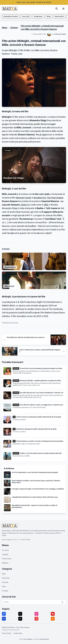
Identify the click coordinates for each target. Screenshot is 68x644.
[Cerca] (57, 9)
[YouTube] (53, 614)
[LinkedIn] (4, 619)
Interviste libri (59, 16)
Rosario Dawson (10, 267)
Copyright (5, 554)
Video (4, 587)
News (5, 28)
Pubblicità (5, 563)
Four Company (28, 639)
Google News (38, 16)
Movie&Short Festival (11, 16)
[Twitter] (20, 614)
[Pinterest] (36, 619)
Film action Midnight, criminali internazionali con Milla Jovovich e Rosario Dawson (42, 28)
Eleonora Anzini (44, 639)
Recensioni (6, 578)
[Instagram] (36, 614)
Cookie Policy (18, 633)
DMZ (46, 205)
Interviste (5, 582)
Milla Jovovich (9, 286)
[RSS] (53, 619)
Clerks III (25, 205)
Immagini (5, 591)
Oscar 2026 (26, 16)
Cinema (14, 28)
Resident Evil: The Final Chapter (48, 198)
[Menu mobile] (63, 9)
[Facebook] (4, 614)
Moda (49, 16)
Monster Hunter (24, 198)
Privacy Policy (7, 559)
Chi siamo (5, 550)
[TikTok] (20, 619)
